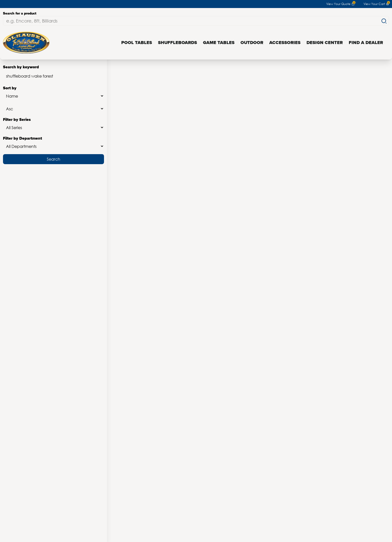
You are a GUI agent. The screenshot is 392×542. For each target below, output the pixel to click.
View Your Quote (340, 4)
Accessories (285, 43)
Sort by (53, 93)
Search (53, 159)
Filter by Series (53, 124)
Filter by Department (53, 143)
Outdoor (252, 43)
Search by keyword (53, 73)
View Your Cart (376, 4)
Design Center (325, 43)
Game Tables (219, 43)
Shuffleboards (177, 43)
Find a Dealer (366, 43)
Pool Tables (137, 43)
